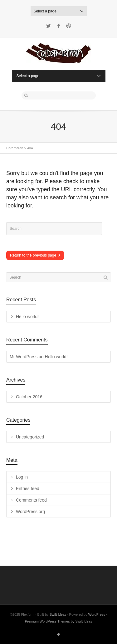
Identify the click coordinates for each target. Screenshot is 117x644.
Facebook (59, 26)
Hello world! (27, 317)
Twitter (48, 26)
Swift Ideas (58, 614)
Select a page (59, 11)
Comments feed (31, 500)
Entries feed (28, 489)
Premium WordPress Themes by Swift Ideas (58, 621)
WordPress (97, 614)
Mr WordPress (24, 357)
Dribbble (69, 26)
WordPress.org (30, 512)
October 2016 (29, 397)
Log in (22, 477)
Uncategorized (30, 437)
